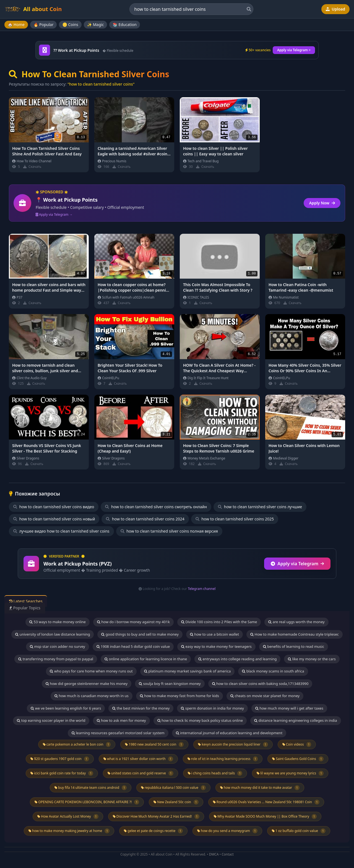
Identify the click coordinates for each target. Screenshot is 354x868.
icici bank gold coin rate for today (62, 773)
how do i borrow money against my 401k (133, 622)
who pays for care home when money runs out (91, 671)
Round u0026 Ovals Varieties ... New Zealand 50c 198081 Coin (266, 802)
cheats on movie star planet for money (265, 696)
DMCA (214, 854)
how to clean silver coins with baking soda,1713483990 (260, 684)
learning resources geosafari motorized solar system (118, 733)
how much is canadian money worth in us (92, 696)
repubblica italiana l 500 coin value (173, 788)
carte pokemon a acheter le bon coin (77, 744)
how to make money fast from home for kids (179, 696)
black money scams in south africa (273, 671)
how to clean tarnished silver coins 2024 (145, 519)
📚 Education (124, 25)
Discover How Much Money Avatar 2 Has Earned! (156, 816)
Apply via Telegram (297, 564)
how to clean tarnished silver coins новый (54, 519)
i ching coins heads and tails (215, 773)
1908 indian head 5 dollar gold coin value (133, 646)
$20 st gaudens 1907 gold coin (60, 759)
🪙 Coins (70, 25)
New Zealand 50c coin (176, 802)
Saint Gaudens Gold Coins (298, 759)
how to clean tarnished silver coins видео (54, 507)
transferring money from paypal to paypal (56, 659)
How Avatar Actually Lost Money (68, 816)
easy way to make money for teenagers (216, 646)
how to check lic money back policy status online (200, 720)
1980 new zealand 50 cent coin (154, 744)
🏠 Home (16, 25)
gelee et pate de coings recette (153, 831)
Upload (335, 9)
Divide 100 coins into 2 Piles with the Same (219, 622)
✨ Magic (96, 25)
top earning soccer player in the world (51, 720)
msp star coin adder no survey (58, 646)
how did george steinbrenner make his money (87, 684)
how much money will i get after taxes (289, 708)
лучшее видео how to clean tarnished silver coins (61, 531)
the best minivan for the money (141, 708)
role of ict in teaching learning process (223, 759)
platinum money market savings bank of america (187, 671)
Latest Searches (29, 601)
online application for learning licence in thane (146, 659)
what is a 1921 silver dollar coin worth (138, 759)
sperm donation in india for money (212, 708)
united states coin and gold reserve (140, 773)
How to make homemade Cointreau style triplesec (295, 634)
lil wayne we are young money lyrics (290, 773)
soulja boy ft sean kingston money (170, 684)
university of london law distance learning (53, 634)
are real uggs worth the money (296, 622)
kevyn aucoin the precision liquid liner (233, 744)
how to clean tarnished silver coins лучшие (260, 507)
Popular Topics (28, 608)
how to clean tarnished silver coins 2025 (235, 519)
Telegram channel (202, 589)
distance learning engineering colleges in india (296, 720)
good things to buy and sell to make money (140, 634)
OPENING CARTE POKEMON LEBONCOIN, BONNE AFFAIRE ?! (87, 802)
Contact (227, 854)
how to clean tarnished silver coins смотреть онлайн (156, 507)
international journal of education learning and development (229, 733)
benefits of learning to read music (294, 646)
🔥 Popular (44, 25)
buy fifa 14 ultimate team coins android (91, 788)
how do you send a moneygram (227, 831)
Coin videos (297, 744)
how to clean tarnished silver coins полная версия (169, 531)
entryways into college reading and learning (237, 659)
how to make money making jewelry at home (69, 831)
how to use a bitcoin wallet (214, 634)
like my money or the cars (312, 659)
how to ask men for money (121, 720)
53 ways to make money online (58, 622)
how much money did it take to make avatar (260, 788)
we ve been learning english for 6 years (66, 708)
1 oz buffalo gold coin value (299, 831)
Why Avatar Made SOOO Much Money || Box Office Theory (265, 816)
